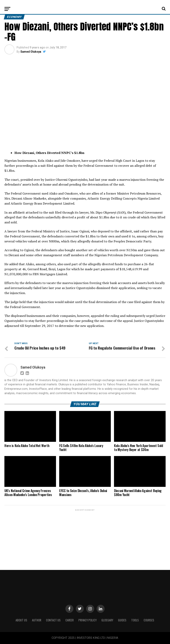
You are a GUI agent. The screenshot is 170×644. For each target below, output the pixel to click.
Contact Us (53, 620)
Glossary (107, 620)
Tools (135, 620)
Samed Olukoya (31, 52)
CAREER (69, 620)
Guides (122, 620)
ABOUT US (21, 620)
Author (37, 620)
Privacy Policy (87, 620)
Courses (149, 620)
